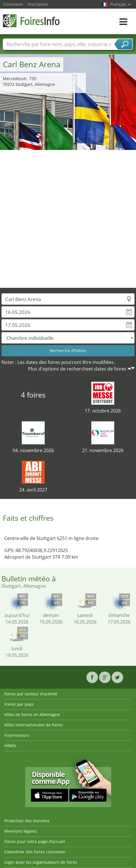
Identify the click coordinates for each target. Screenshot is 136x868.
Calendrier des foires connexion (35, 852)
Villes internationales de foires (33, 725)
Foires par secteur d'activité (31, 694)
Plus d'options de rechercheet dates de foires (77, 369)
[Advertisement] (66, 219)
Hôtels (10, 745)
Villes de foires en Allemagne (32, 714)
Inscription (38, 4)
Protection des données (27, 821)
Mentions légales (21, 831)
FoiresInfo (31, 21)
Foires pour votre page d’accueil (35, 841)
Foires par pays (19, 704)
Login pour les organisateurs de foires (41, 862)
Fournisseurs (17, 735)
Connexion (13, 4)
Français (120, 4)
